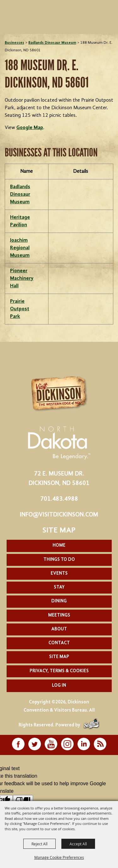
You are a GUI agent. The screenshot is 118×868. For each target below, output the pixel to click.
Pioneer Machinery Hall (22, 279)
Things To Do (59, 560)
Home (59, 546)
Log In (59, 686)
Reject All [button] (39, 844)
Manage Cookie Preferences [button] (59, 857)
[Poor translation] (23, 800)
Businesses (14, 43)
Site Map (59, 657)
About (59, 629)
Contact (59, 643)
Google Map (30, 128)
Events (59, 574)
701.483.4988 (59, 499)
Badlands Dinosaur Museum (52, 43)
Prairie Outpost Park (20, 309)
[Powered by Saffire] (91, 725)
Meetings (59, 615)
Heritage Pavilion (20, 221)
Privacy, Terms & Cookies (59, 671)
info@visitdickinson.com (59, 515)
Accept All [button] (78, 844)
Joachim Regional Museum (20, 248)
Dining (59, 601)
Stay (59, 587)
